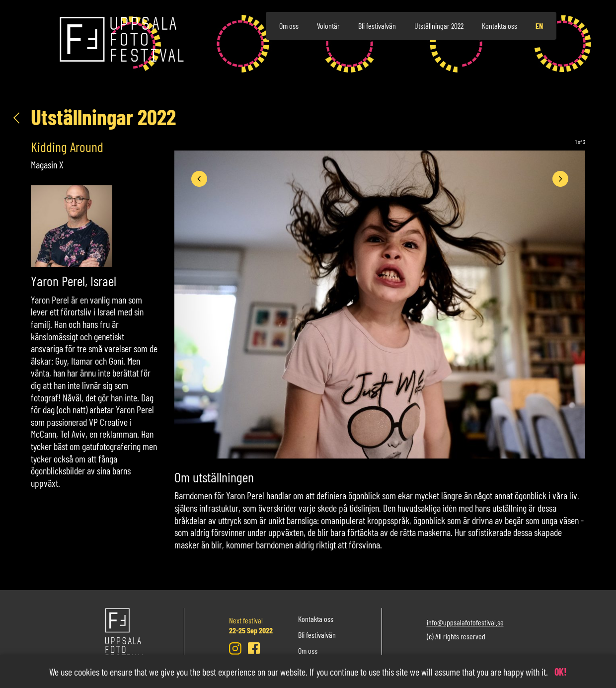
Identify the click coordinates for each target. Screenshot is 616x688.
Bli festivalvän (377, 26)
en (539, 26)
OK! (561, 672)
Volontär (328, 26)
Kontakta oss (500, 26)
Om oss (289, 26)
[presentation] (199, 179)
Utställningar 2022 (439, 26)
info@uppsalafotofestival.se (465, 622)
